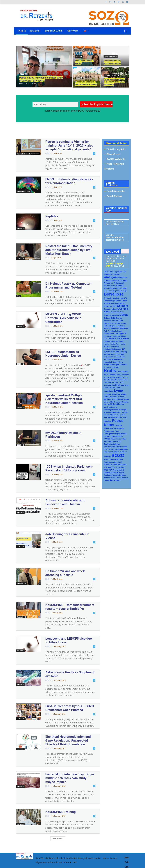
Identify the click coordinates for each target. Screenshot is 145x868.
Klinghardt (108, 365)
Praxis (117, 431)
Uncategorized (111, 57)
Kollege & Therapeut (120, 365)
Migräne (107, 402)
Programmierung (120, 434)
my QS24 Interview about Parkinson (66, 417)
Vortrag (116, 473)
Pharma (119, 426)
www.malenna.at (84, 855)
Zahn (119, 478)
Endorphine (112, 326)
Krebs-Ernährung (110, 375)
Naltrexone (113, 407)
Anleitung (107, 281)
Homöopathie (109, 349)
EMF (106, 326)
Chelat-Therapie (110, 301)
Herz (118, 339)
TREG (106, 470)
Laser (126, 380)
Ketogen (114, 362)
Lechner (115, 382)
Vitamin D (108, 473)
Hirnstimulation (110, 341)
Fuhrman (119, 331)
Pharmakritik (109, 429)
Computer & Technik (111, 309)
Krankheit (116, 367)
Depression (115, 315)
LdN (105, 382)
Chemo (119, 301)
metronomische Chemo (120, 399)
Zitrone (107, 480)
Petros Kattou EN (112, 75)
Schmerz (116, 444)
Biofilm (110, 291)
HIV (117, 341)
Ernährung (121, 326)
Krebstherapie (109, 380)
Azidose (116, 288)
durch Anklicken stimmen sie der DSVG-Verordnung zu (72, 111)
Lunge (118, 388)
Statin (121, 460)
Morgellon (125, 402)
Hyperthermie (109, 352)
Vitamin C (121, 470)
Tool (113, 467)
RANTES (107, 439)
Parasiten (123, 417)
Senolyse (116, 452)
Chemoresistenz (119, 303)
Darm (122, 312)
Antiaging (124, 281)
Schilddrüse (108, 444)
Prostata (107, 436)
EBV (122, 321)
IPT (113, 357)
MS (105, 405)
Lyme (118, 391)
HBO (106, 339)
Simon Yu (107, 456)
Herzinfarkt (125, 339)
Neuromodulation (24, 190)
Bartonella (123, 288)
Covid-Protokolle (116, 191)
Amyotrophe (123, 278)
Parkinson (108, 421)
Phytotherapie (109, 431)
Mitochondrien (116, 402)
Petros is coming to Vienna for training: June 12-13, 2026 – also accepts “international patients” (68, 145)
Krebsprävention (122, 377)
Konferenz (108, 367)
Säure (115, 462)
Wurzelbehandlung (119, 475)
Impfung (124, 352)
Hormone (118, 349)
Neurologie (122, 410)
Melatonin (114, 397)
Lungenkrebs (109, 391)
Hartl (120, 336)
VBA (110, 470)
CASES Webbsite (116, 159)
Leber (110, 382)
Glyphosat (123, 334)
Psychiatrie (115, 436)
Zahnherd (125, 478)
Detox (124, 315)
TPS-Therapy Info (116, 149)
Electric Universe (110, 323)
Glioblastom (108, 334)
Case (121, 298)
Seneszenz (108, 452)
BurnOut (116, 298)
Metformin (122, 397)
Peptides (51, 214)
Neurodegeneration (111, 410)
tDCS (120, 462)
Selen (106, 449)
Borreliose (114, 294)
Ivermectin (118, 357)
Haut (124, 336)
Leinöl (121, 382)
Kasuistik (107, 362)
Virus (115, 470)
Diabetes (107, 318)
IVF (124, 357)
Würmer (107, 478)
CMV (115, 306)
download (108, 321)
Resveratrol (108, 442)
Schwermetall (122, 447)
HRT (123, 349)
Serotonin (123, 452)
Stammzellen (113, 460)
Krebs (110, 371)
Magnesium (116, 394)
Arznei (122, 283)
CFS (125, 298)
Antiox (116, 283)
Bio (105, 291)
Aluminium (108, 274)
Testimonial (108, 465)
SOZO (118, 455)
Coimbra (123, 306)
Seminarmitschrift (122, 449)
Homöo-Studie (114, 347)
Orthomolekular (115, 415)
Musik (106, 407)
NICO (119, 412)
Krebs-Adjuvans (123, 372)
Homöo (107, 344)
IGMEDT (117, 352)
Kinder (120, 362)
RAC (121, 436)
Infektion (107, 354)
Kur (116, 380)
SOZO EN (79, 57)
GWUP (115, 336)
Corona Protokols (112, 184)
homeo (121, 341)
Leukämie (107, 385)
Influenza (114, 354)
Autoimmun (108, 288)
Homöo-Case (115, 344)
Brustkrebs (108, 298)
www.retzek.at (83, 849)
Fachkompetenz (122, 328)
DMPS (113, 318)
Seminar (112, 449)
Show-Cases (113, 154)
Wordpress (108, 475)
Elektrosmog (122, 323)
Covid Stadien (114, 196)
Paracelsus (115, 417)
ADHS (111, 272)
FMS (106, 331)
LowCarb (112, 388)
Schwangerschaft (110, 447)
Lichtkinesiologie (118, 385)
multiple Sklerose (116, 404)
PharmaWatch (119, 429)
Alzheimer (116, 274)
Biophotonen (118, 291)
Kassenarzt (118, 360)
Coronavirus (115, 312)
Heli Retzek (112, 339)
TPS (117, 467)
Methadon (108, 399)
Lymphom (108, 394)
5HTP (106, 272)
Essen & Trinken (110, 328)
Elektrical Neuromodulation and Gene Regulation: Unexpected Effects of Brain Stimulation (69, 710)
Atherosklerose (110, 286)
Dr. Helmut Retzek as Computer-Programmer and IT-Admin (64, 281)
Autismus (120, 286)
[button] (125, 31)
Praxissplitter (109, 434)
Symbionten (108, 462)
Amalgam (111, 277)
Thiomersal (117, 465)
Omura (106, 415)
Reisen (113, 439)
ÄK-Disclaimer (115, 480)
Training (122, 467)
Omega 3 (125, 412)
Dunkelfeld (115, 321)
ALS (124, 272)
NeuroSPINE (22, 558)
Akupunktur (118, 272)
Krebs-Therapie (110, 377)
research (24, 74)
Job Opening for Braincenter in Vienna (68, 513)
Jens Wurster (109, 360)
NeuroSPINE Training (58, 775)
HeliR (47, 152)
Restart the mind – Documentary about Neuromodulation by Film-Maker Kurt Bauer (68, 247)
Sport (106, 460)
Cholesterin (108, 306)
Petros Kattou (114, 423)
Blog (19, 292)
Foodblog (111, 331)
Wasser (122, 473)
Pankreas (107, 417)
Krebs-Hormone (123, 375)
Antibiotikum (109, 283)
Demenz (107, 315)
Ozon (123, 415)
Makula (123, 394)
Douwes (119, 318)
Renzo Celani (121, 439)
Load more (58, 802)
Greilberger (108, 336)
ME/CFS (107, 397)
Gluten (116, 334)
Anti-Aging (115, 281)
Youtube (113, 478)
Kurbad (121, 380)
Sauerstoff (117, 442)
